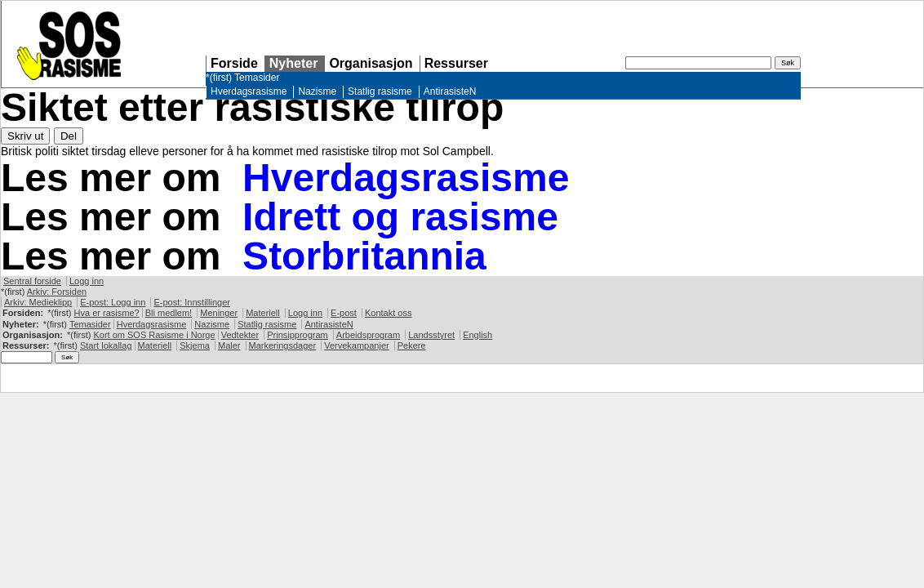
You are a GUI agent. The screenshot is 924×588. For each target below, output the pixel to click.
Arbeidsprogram (368, 335)
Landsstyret (431, 335)
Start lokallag (106, 345)
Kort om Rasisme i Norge (154, 335)
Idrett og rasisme (400, 217)
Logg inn (87, 281)
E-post (344, 313)
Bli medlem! (169, 313)
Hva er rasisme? (107, 313)
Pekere (412, 345)
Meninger (219, 313)
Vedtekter (240, 335)
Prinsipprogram (298, 335)
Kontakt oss (388, 313)
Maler (229, 345)
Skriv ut (25, 136)
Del (69, 136)
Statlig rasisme (380, 91)
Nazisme (317, 91)
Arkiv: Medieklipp (38, 302)
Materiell (263, 313)
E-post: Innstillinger (192, 302)
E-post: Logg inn (113, 302)
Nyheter (294, 63)
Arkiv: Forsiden (57, 292)
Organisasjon (371, 63)
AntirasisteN (450, 91)
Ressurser (456, 63)
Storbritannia (364, 256)
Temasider (257, 78)
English (478, 335)
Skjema (195, 345)
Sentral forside (32, 281)
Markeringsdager (283, 345)
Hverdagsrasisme (249, 91)
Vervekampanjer (357, 345)
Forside (234, 63)
